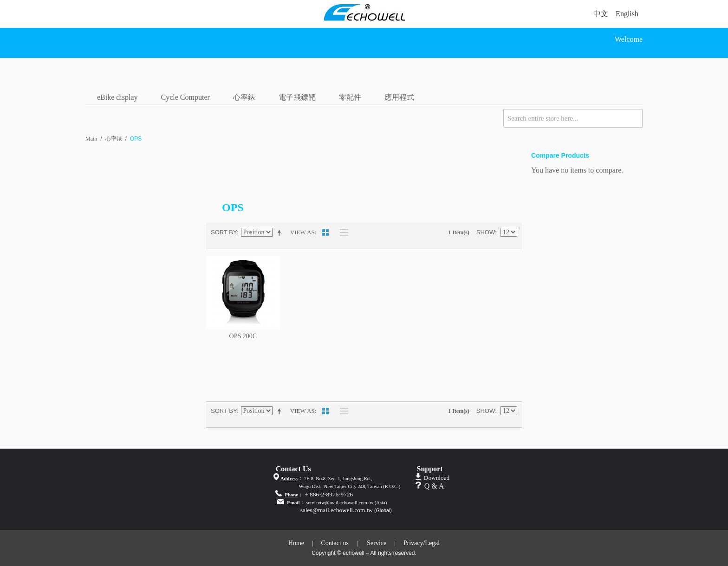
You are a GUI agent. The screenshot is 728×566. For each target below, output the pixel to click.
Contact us (335, 543)
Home (296, 543)
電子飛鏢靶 (297, 97)
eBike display (117, 97)
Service (377, 543)
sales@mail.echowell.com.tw (337, 510)
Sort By (224, 232)
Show (486, 232)
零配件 (350, 97)
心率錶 (244, 97)
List (342, 232)
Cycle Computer (185, 97)
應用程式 (399, 97)
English (627, 14)
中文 (601, 14)
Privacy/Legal (422, 543)
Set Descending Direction (281, 232)
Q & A (434, 486)
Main (91, 139)
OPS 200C (243, 336)
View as (302, 232)
